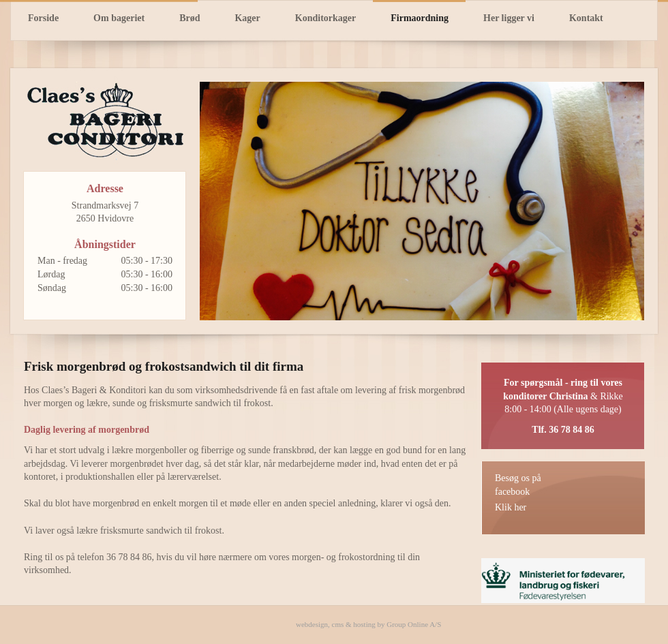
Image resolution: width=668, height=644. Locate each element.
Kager (247, 18)
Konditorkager (325, 18)
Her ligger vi (509, 18)
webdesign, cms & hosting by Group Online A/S (368, 624)
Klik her (511, 507)
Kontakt (586, 18)
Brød (189, 18)
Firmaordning (420, 18)
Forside (43, 18)
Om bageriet (119, 18)
